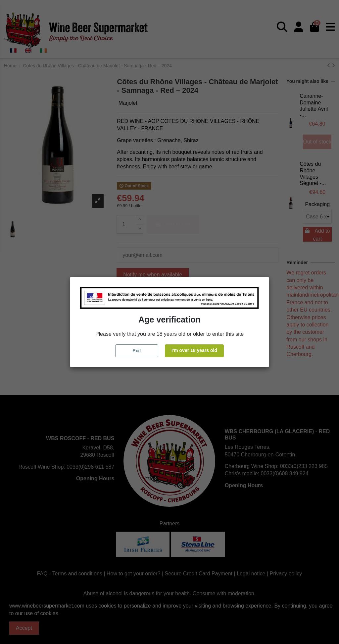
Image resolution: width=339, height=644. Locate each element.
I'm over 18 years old (194, 350)
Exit (137, 351)
